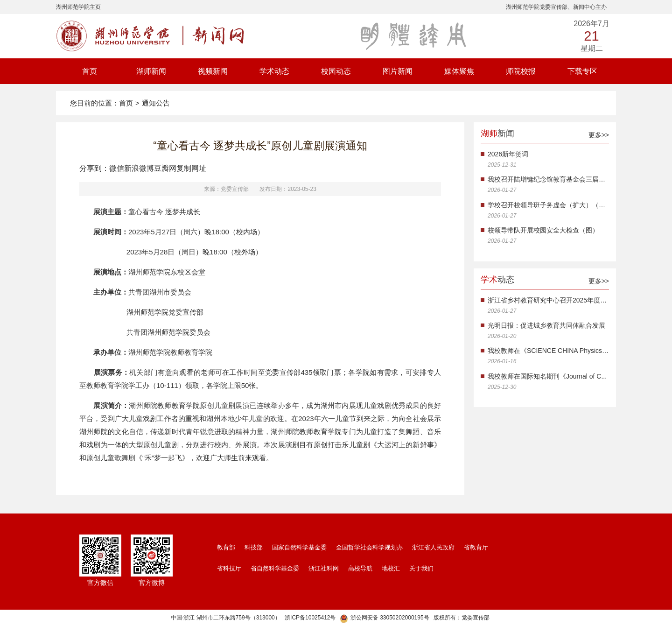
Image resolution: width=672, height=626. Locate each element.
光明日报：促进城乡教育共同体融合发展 (546, 325)
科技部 (254, 547)
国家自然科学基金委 (299, 547)
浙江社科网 (324, 568)
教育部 (226, 547)
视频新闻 (213, 71)
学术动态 (274, 71)
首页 (90, 71)
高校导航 (360, 568)
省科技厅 (229, 568)
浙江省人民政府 (433, 547)
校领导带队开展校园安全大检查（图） (543, 230)
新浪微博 (139, 168)
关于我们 (421, 568)
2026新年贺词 (508, 154)
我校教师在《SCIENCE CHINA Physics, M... (548, 351)
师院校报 (521, 71)
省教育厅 (476, 547)
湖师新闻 (151, 71)
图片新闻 (398, 71)
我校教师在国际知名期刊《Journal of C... (547, 376)
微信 (117, 168)
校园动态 (336, 71)
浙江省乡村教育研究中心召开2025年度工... (548, 300)
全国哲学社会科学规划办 (369, 547)
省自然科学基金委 (275, 568)
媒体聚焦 (459, 71)
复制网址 (191, 168)
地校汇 (391, 568)
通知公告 (156, 103)
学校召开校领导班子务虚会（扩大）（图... (548, 205)
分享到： (94, 168)
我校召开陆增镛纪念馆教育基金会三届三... (548, 179)
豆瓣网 (165, 168)
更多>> (599, 135)
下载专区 (582, 71)
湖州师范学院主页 (78, 7)
